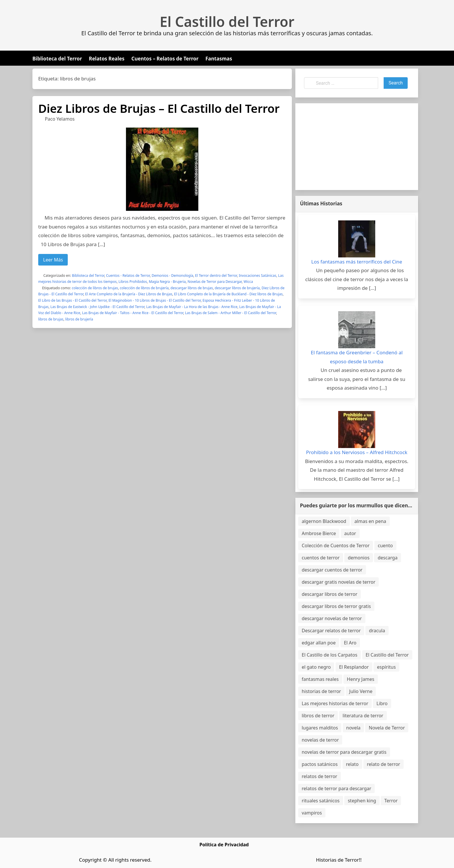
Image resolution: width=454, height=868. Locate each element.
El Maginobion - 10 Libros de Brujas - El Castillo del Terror (155, 300)
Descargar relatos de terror (331, 631)
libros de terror (318, 716)
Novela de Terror (387, 728)
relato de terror (383, 764)
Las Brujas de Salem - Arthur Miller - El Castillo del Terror (230, 313)
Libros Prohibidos (133, 282)
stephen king (362, 801)
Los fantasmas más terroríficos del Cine (357, 262)
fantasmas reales (320, 679)
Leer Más (53, 260)
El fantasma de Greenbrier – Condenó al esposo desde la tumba (357, 357)
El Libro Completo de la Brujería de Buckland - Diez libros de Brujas (228, 294)
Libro (382, 703)
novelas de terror (320, 740)
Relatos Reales (107, 59)
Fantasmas (219, 59)
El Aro (350, 643)
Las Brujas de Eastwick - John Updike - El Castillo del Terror (97, 307)
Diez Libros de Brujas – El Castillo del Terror (159, 108)
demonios (359, 558)
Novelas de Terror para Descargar (215, 282)
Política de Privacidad (224, 845)
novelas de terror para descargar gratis (344, 752)
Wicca (248, 282)
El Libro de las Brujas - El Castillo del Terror (72, 300)
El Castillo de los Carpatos (329, 655)
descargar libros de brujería (237, 288)
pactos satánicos (320, 764)
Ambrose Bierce (319, 533)
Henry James (361, 679)
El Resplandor (354, 667)
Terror (391, 801)
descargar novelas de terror (332, 618)
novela (354, 728)
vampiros (312, 813)
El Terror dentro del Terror (216, 275)
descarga (387, 558)
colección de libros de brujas (95, 288)
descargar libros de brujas (192, 288)
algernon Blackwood (324, 521)
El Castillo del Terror (227, 22)
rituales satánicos (321, 801)
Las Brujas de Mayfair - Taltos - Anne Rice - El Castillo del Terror (132, 313)
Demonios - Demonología (173, 275)
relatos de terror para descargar (336, 788)
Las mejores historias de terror (335, 703)
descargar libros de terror (329, 594)
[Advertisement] (357, 147)
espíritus (386, 667)
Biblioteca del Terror (57, 59)
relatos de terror (320, 776)
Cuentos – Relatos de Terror (165, 59)
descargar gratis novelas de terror (338, 582)
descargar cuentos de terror (332, 570)
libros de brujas (51, 319)
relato (352, 764)
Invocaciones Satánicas (258, 275)
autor (350, 533)
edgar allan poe (319, 643)
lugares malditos (320, 728)
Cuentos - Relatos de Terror (128, 275)
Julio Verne (361, 691)
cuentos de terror (321, 558)
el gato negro (316, 667)
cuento (385, 546)
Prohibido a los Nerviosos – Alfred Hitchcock (357, 452)
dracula (377, 631)
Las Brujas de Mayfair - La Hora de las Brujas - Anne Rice (192, 307)
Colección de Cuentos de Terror (336, 546)
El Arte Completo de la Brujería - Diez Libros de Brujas (129, 294)
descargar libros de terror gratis (336, 606)
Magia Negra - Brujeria (167, 282)
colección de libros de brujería (144, 288)
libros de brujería (79, 319)
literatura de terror (363, 716)
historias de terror (321, 691)
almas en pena (370, 521)
